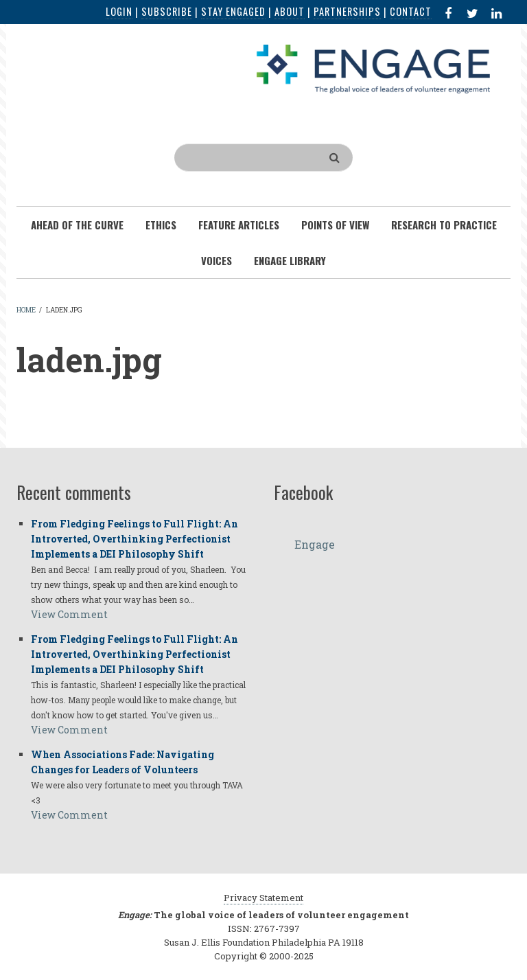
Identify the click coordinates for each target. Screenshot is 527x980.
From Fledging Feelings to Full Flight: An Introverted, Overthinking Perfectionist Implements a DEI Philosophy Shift (134, 539)
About (290, 11)
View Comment (69, 614)
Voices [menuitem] (216, 260)
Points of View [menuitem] (335, 225)
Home (26, 310)
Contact (411, 11)
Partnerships (347, 11)
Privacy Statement (263, 898)
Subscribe (167, 11)
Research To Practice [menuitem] (444, 225)
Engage (315, 544)
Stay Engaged (233, 11)
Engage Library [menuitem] (290, 260)
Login (119, 11)
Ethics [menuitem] (161, 225)
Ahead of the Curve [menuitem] (77, 225)
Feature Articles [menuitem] (239, 225)
